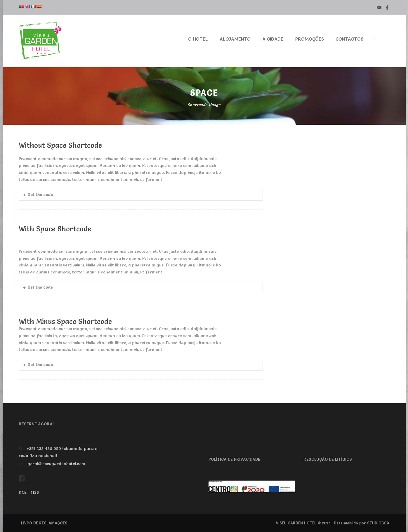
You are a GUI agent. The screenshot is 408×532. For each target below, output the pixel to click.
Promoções (309, 39)
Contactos (349, 39)
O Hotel (198, 39)
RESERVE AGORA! (36, 424)
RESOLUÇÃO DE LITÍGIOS (328, 459)
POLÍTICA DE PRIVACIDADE (234, 459)
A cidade (273, 39)
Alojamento (235, 39)
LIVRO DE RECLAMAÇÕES (44, 523)
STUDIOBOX (378, 523)
